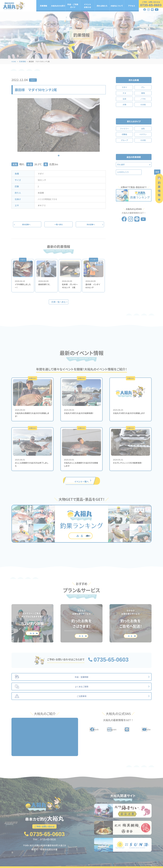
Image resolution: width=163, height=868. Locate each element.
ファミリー (124, 129)
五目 (124, 99)
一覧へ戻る (59, 225)
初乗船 (124, 134)
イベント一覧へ (81, 481)
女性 (143, 129)
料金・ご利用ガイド (73, 6)
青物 (143, 93)
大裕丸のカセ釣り (58, 6)
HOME (14, 61)
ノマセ (143, 99)
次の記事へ (90, 225)
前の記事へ (27, 225)
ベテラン (143, 134)
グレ (143, 87)
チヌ (124, 93)
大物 (124, 105)
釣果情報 (44, 6)
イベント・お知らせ (77, 861)
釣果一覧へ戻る (59, 303)
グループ (124, 140)
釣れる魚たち (102, 6)
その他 (143, 105)
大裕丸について (117, 6)
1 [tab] (59, 154)
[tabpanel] (59, 125)
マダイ (33, 80)
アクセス (131, 6)
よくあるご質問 (133, 861)
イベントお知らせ (87, 6)
